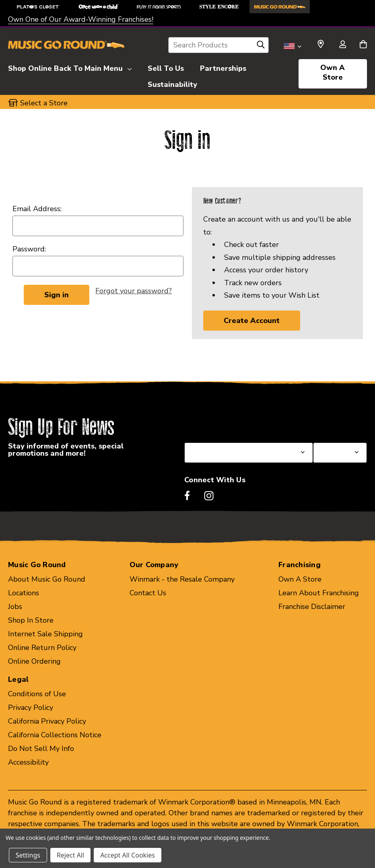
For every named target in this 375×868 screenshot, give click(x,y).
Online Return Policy (42, 648)
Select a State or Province (228, 423)
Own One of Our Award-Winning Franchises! (81, 19)
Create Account (252, 321)
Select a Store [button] (44, 103)
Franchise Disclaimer (312, 607)
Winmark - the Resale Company (182, 579)
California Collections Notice (55, 735)
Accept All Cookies (128, 855)
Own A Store (333, 72)
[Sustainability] (172, 83)
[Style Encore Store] (219, 7)
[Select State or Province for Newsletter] (249, 453)
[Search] (261, 47)
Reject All (70, 855)
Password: (29, 249)
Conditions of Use (37, 694)
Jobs (15, 607)
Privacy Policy (31, 708)
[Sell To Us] (166, 67)
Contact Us (148, 593)
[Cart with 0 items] (363, 45)
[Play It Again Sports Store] (159, 7)
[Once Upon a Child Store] (99, 7)
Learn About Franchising (319, 593)
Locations (24, 593)
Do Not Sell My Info (41, 749)
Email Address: (37, 209)
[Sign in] (342, 45)
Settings (28, 855)
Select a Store (337, 423)
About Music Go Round (47, 579)
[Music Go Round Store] (280, 7)
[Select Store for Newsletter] (340, 453)
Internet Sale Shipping (45, 634)
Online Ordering (34, 661)
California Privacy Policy (47, 721)
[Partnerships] (223, 67)
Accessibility (28, 762)
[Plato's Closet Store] (38, 7)
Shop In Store (31, 620)
